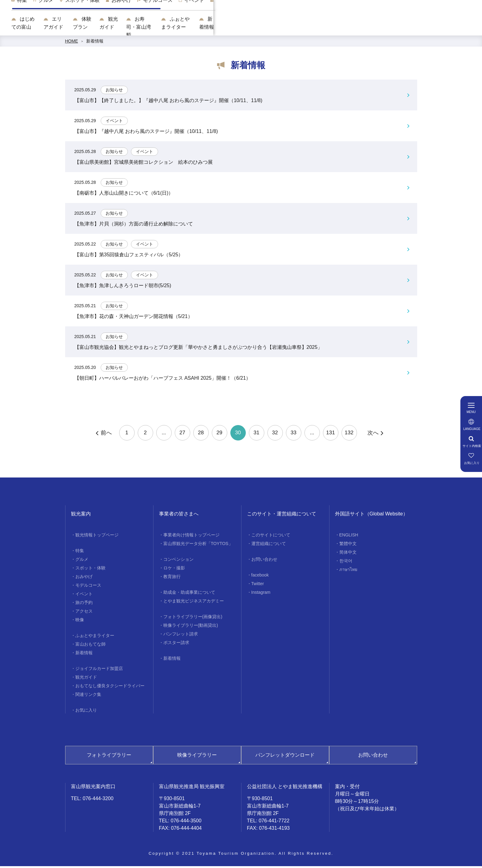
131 (330, 435)
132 (349, 435)
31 (256, 435)
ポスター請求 (176, 644)
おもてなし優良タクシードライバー (110, 688)
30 (238, 435)
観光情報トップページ (97, 537)
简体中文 (348, 554)
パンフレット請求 (181, 636)
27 (182, 435)
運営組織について (269, 545)
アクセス (84, 613)
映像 (80, 622)
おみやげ (84, 578)
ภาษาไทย (348, 571)
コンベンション (178, 561)
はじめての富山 (125, 28)
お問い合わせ (264, 561)
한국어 (346, 563)
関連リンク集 (88, 696)
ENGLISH (349, 537)
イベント (84, 596)
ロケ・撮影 (174, 570)
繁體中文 (348, 545)
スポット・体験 (90, 570)
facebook (260, 577)
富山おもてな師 (90, 646)
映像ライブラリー (197, 757)
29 (219, 435)
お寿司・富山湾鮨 (306, 28)
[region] (293, 12)
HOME (72, 43)
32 (275, 435)
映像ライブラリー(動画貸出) (191, 627)
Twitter (258, 585)
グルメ (82, 561)
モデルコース (88, 587)
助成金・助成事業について (189, 594)
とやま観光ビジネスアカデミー (194, 603)
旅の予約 (84, 604)
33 (293, 435)
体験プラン (217, 28)
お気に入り (86, 712)
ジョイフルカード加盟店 (99, 670)
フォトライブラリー (109, 757)
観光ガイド (258, 28)
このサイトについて (271, 537)
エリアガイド (173, 28)
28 (201, 435)
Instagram (261, 594)
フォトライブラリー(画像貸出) (193, 618)
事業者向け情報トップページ (191, 537)
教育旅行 (172, 578)
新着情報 (413, 28)
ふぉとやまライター (364, 28)
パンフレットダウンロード (285, 757)
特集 (80, 552)
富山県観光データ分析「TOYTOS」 (198, 545)
